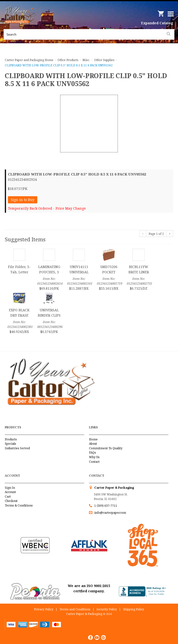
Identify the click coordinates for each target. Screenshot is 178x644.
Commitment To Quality (106, 448)
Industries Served (17, 448)
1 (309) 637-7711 (106, 506)
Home (93, 439)
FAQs (92, 453)
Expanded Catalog (157, 23)
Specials (10, 444)
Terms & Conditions (19, 505)
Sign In (10, 488)
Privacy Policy (44, 609)
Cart (8, 497)
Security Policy (107, 609)
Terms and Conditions (75, 609)
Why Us (94, 457)
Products (11, 439)
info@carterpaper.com (110, 513)
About (93, 444)
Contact (94, 462)
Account (10, 492)
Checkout (11, 501)
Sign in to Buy (23, 200)
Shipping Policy (133, 609)
